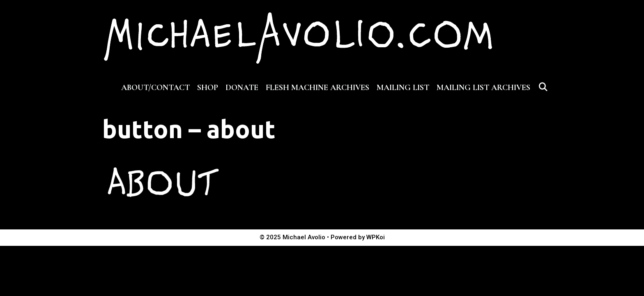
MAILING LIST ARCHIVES (483, 88)
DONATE (242, 88)
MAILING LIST (403, 88)
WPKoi (376, 237)
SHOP (208, 88)
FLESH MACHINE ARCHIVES (317, 88)
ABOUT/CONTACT (155, 88)
